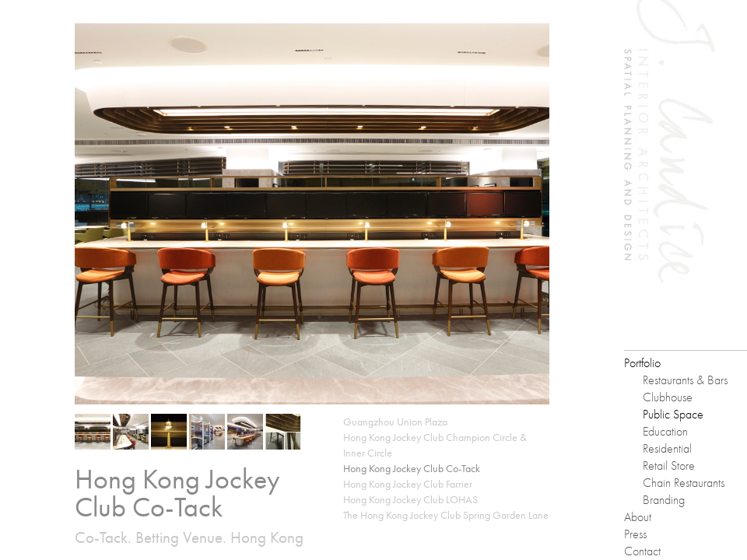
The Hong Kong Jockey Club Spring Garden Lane (446, 515)
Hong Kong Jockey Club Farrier (408, 484)
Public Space (673, 414)
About (638, 517)
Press (635, 534)
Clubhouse (668, 397)
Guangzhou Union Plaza (395, 422)
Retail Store (669, 465)
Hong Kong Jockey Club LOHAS (410, 499)
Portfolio (642, 363)
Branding (664, 500)
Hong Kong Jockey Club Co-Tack (412, 468)
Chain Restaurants (684, 483)
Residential (667, 448)
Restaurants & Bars (685, 380)
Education (665, 431)
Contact (642, 551)
